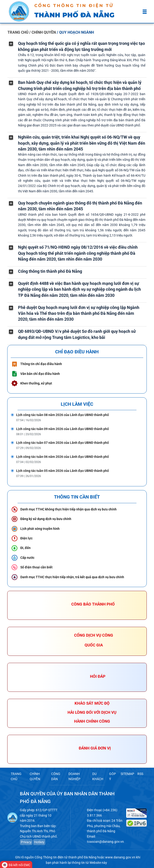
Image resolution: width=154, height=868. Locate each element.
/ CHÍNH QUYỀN (43, 32)
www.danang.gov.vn (120, 855)
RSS (140, 774)
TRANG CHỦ (18, 32)
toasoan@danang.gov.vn (104, 839)
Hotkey (38, 840)
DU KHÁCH (98, 776)
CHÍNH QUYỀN (34, 776)
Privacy (26, 840)
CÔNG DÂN (56, 776)
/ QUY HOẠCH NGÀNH (75, 32)
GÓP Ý (113, 776)
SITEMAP (128, 774)
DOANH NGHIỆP (74, 776)
